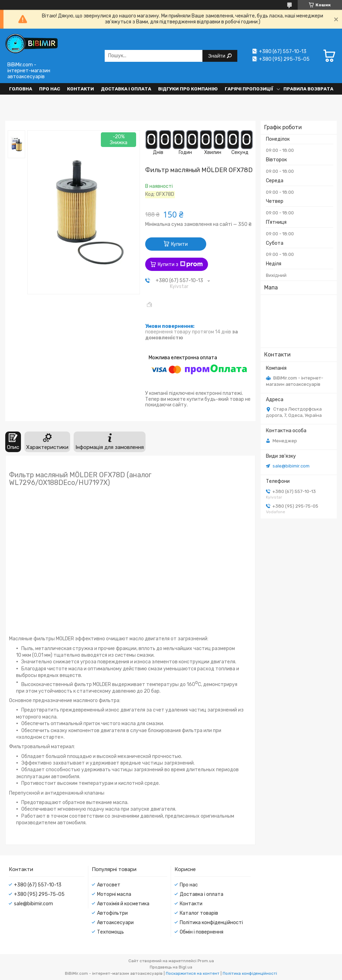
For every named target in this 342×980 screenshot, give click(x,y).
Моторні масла (114, 894)
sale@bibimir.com (291, 466)
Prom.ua (206, 961)
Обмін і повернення (202, 932)
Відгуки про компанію (188, 89)
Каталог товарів (199, 913)
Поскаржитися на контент (193, 973)
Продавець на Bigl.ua (171, 967)
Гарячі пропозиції (249, 89)
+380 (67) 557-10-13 (38, 885)
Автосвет (109, 885)
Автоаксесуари (115, 923)
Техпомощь (110, 932)
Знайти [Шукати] (217, 56)
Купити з (180, 264)
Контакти (80, 89)
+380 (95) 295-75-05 (39, 894)
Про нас (50, 89)
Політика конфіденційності (211, 923)
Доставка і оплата (126, 89)
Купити (179, 244)
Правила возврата (308, 89)
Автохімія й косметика (123, 904)
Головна (21, 89)
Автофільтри (112, 913)
